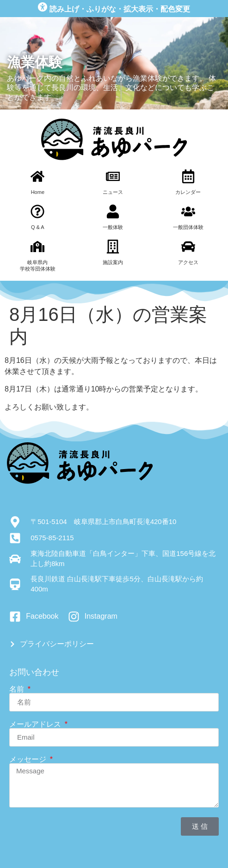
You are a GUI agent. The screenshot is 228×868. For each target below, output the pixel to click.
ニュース (113, 192)
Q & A (38, 227)
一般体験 (113, 227)
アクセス (188, 262)
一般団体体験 (188, 227)
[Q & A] (37, 211)
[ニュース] (113, 176)
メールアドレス (36, 724)
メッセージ (29, 759)
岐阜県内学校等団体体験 (38, 265)
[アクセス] (188, 247)
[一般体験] (113, 211)
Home (38, 192)
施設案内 (113, 262)
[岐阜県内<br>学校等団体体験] (37, 247)
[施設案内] (113, 247)
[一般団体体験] (188, 211)
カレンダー (188, 192)
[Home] (37, 176)
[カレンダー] (188, 176)
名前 (18, 689)
